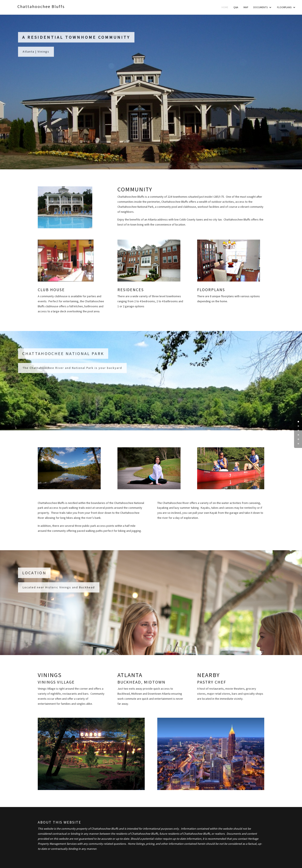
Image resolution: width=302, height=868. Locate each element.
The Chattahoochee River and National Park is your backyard (72, 370)
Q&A (236, 7)
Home (225, 7)
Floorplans (284, 7)
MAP (246, 7)
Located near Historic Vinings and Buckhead (59, 589)
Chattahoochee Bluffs (41, 6)
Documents (260, 7)
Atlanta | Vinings (36, 54)
